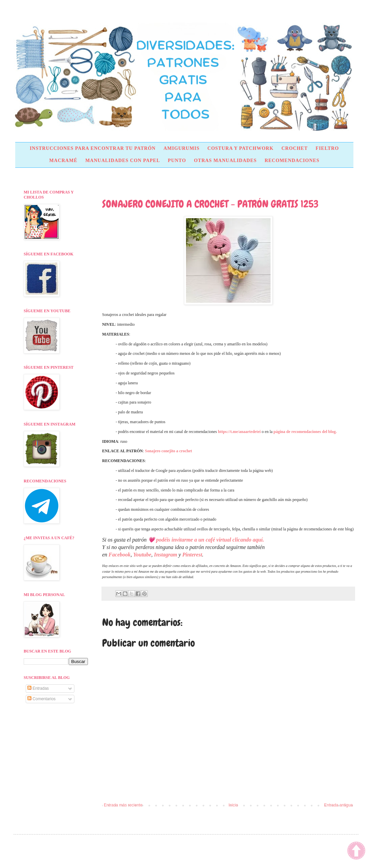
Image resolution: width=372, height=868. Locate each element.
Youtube (142, 555)
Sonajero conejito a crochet (169, 451)
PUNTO (177, 161)
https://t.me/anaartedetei (239, 432)
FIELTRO (327, 148)
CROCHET (295, 148)
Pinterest (192, 555)
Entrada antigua (338, 805)
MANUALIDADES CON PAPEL (123, 161)
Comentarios (41, 699)
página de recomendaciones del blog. (305, 432)
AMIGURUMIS (181, 148)
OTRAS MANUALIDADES (225, 161)
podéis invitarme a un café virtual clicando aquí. (210, 540)
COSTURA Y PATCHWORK (240, 148)
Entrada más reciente (123, 805)
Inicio (233, 805)
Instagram (165, 555)
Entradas (38, 688)
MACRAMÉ (63, 161)
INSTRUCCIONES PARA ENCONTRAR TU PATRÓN (93, 148)
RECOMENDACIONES (292, 161)
